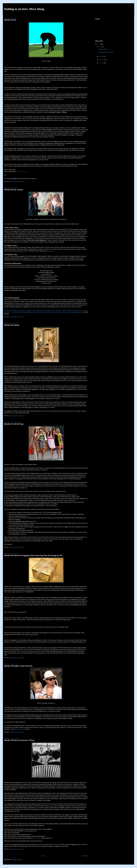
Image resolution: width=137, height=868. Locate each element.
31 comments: (21, 657)
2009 (99, 44)
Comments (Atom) (17, 860)
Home (43, 856)
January (101, 63)
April (101, 47)
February (102, 60)
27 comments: (21, 849)
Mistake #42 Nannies (12, 325)
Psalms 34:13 (51, 251)
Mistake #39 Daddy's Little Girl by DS (18, 666)
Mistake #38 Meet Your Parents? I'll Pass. (19, 740)
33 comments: (21, 317)
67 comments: (21, 416)
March (101, 56)
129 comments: (21, 181)
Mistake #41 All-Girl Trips (14, 424)
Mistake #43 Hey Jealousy (14, 190)
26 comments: (21, 732)
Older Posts (85, 856)
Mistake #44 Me (10, 20)
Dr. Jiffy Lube (37, 838)
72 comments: (21, 547)
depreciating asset (20, 729)
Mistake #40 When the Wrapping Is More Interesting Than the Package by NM (33, 555)
